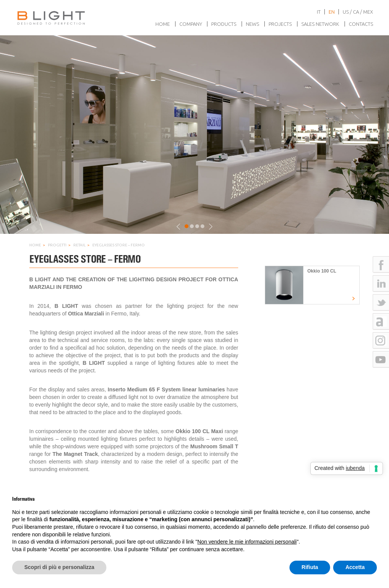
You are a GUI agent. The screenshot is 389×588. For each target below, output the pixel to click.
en (332, 12)
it (319, 12)
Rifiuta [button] (310, 567)
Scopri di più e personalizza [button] (59, 567)
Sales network (320, 24)
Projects (280, 24)
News (252, 24)
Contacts (361, 24)
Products (224, 24)
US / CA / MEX (358, 12)
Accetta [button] (355, 567)
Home (163, 24)
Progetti (57, 245)
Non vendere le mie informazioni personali (247, 542)
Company (191, 24)
